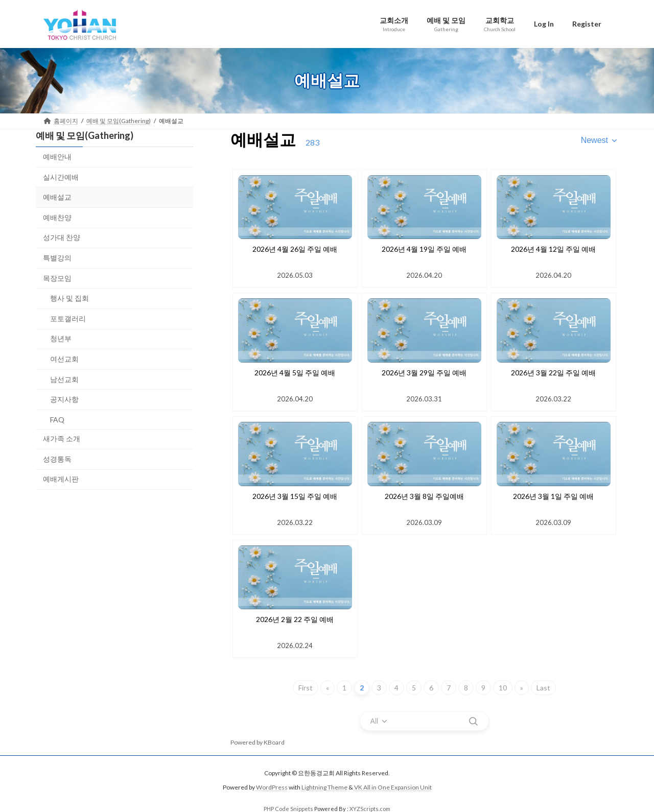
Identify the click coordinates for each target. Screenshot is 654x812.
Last (543, 688)
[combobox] (600, 140)
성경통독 (57, 458)
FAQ (57, 419)
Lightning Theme (324, 788)
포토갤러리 (68, 318)
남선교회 (64, 379)
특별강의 (57, 258)
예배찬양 (57, 217)
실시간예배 (61, 176)
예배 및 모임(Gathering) (85, 135)
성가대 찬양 (62, 237)
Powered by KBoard (258, 742)
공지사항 (64, 399)
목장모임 (57, 278)
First (306, 688)
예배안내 (57, 157)
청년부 (61, 338)
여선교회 (64, 359)
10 (503, 688)
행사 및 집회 (69, 298)
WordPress (272, 788)
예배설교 (57, 197)
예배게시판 (61, 479)
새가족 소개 (62, 438)
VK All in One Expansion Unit (393, 788)
